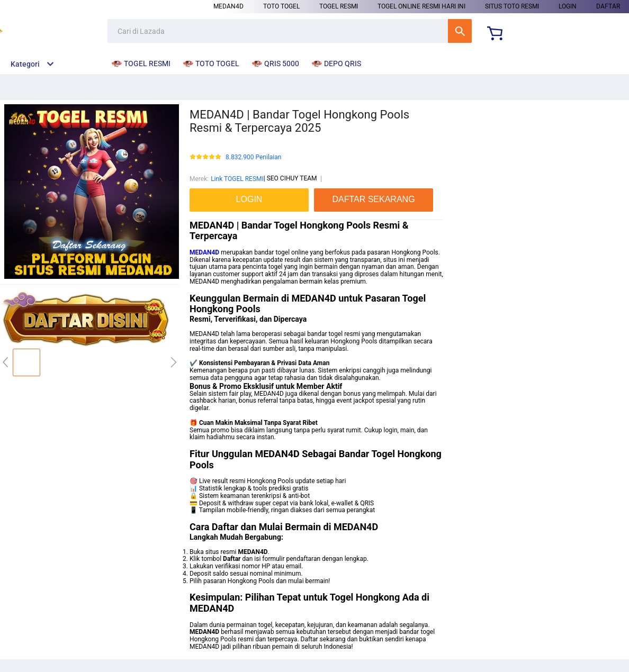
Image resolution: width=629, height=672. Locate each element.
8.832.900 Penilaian (253, 157)
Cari (460, 31)
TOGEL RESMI (339, 6)
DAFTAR (608, 6)
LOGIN (568, 6)
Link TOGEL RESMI (237, 179)
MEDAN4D (228, 6)
